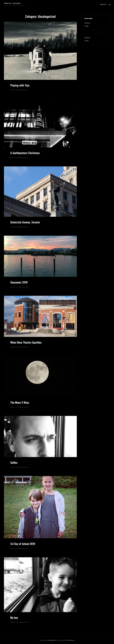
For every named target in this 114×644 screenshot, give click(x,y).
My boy (14, 617)
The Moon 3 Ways (20, 402)
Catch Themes (71, 640)
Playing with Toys (20, 85)
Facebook (87, 23)
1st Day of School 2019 (23, 544)
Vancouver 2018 (19, 282)
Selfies (14, 462)
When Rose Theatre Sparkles (26, 342)
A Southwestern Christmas (25, 153)
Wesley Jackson (12, 4)
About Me (103, 4)
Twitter (87, 26)
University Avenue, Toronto (25, 222)
